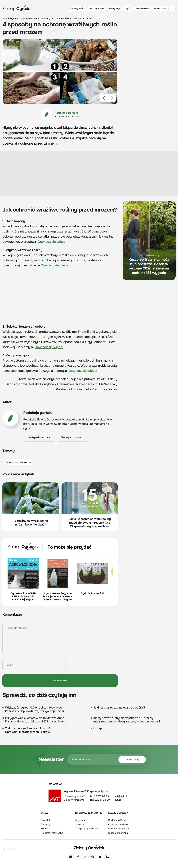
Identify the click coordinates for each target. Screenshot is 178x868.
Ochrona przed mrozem (18, 462)
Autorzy (45, 824)
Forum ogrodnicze (119, 829)
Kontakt (45, 829)
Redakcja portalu (66, 113)
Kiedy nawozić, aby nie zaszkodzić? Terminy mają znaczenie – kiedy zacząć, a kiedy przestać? (127, 720)
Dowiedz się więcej (52, 242)
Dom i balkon (142, 8)
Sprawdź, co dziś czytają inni (40, 695)
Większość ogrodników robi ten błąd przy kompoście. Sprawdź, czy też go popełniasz (35, 709)
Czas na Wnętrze (118, 824)
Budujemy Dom (117, 820)
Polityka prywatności (86, 829)
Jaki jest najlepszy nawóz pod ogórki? (119, 708)
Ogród (128, 8)
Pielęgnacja (115, 8)
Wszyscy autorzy (73, 438)
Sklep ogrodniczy (118, 833)
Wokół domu (160, 8)
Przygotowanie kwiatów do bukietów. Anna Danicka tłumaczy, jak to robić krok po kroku (36, 720)
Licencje (79, 824)
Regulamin (80, 820)
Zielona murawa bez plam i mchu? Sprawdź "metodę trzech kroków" (28, 730)
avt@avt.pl (121, 796)
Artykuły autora (39, 438)
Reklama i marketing (52, 833)
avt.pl (118, 800)
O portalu (46, 820)
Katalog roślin (77, 8)
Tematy (9, 451)
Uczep (98, 728)
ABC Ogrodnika (96, 8)
